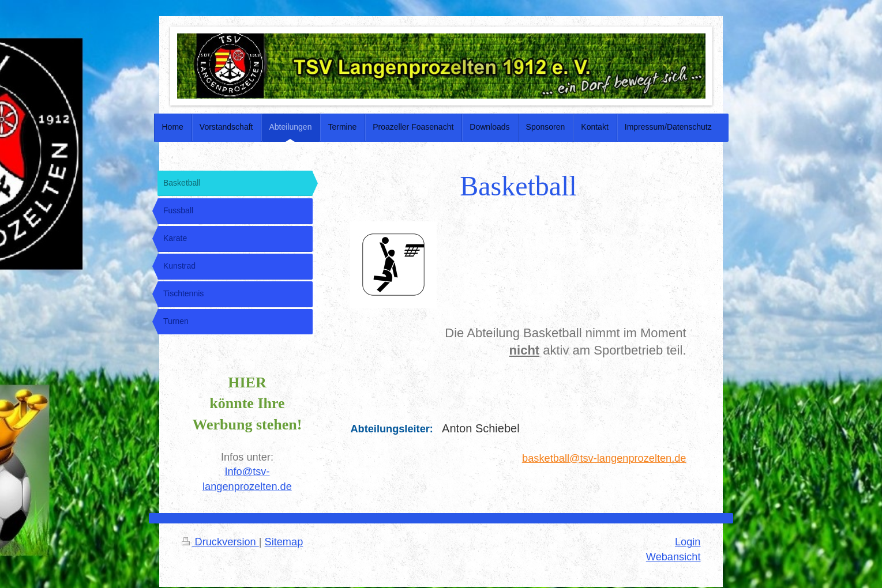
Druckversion (220, 542)
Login (688, 542)
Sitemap (284, 542)
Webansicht (673, 557)
